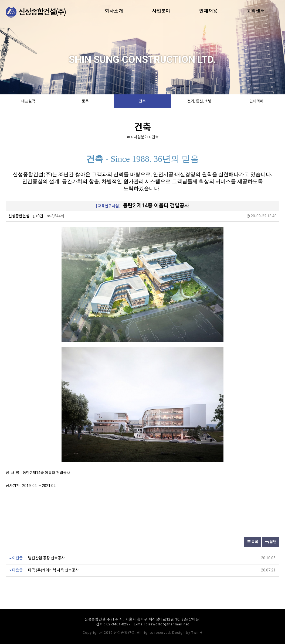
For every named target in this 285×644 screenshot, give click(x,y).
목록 (252, 542)
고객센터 (256, 11)
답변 (271, 542)
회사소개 (114, 11)
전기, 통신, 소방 (199, 101)
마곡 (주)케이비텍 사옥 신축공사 (53, 570)
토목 (85, 101)
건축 (142, 101)
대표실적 (28, 101)
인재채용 (208, 11)
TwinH (197, 633)
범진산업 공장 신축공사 (46, 558)
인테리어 (256, 101)
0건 (38, 216)
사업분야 (161, 11)
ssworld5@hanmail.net (169, 624)
